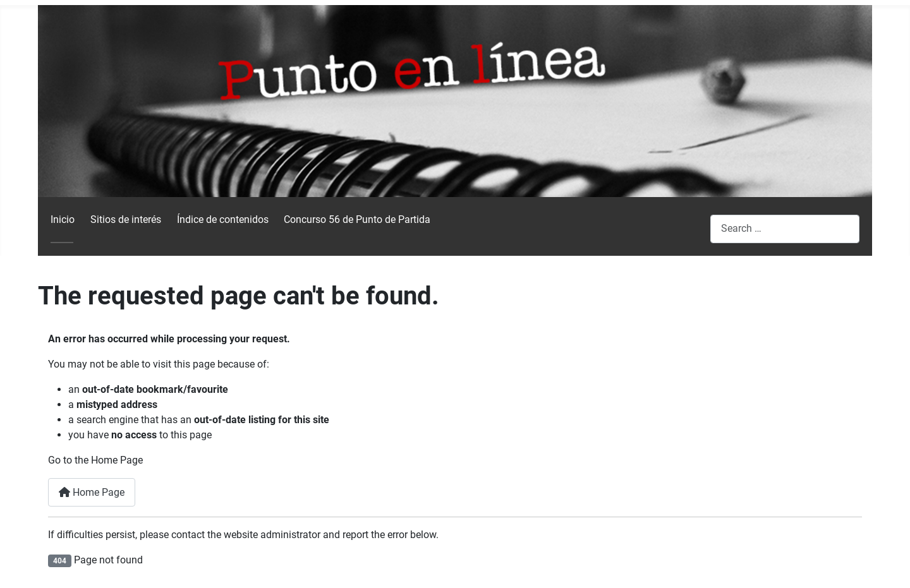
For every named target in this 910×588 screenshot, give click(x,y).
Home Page (92, 492)
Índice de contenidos (223, 219)
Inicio (63, 219)
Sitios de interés (126, 219)
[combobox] (785, 229)
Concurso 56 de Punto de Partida (357, 219)
